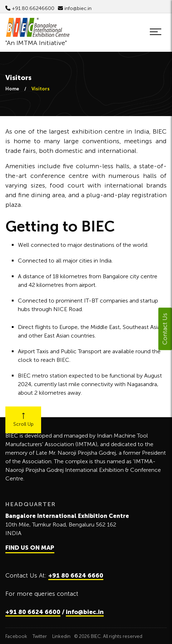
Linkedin (61, 636)
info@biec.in (75, 8)
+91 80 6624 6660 (76, 575)
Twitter (40, 636)
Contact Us (165, 329)
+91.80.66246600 (30, 8)
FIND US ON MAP (30, 548)
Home (12, 89)
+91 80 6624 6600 (33, 612)
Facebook (16, 636)
